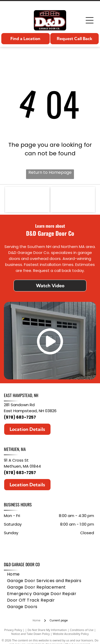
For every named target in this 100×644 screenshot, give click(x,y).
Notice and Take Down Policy (30, 634)
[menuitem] (13, 574)
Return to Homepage (50, 172)
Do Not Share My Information (47, 630)
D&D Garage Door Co (22, 564)
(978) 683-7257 (20, 417)
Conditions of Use (82, 630)
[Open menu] (90, 20)
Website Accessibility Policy (71, 634)
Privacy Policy (13, 630)
